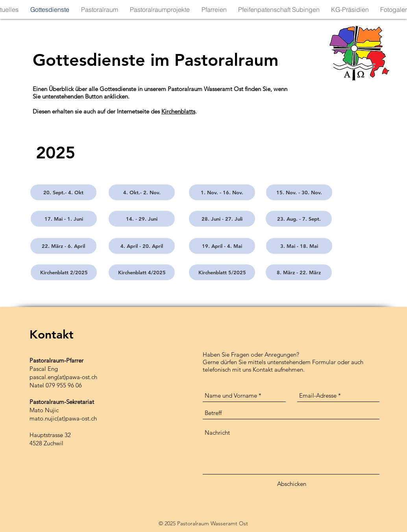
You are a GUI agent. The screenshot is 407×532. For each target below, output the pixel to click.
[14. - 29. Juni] (142, 219)
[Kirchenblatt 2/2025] (64, 272)
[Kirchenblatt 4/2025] (142, 272)
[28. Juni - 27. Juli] (222, 219)
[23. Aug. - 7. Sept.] (299, 219)
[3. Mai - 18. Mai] (299, 246)
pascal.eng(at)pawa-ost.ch (63, 377)
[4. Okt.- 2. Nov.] (142, 192)
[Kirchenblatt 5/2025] (222, 272)
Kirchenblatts (178, 111)
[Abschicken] (292, 484)
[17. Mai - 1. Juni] (64, 219)
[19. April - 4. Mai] (222, 246)
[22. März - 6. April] (63, 246)
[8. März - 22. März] (299, 272)
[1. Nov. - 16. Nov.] (222, 192)
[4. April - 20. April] (142, 246)
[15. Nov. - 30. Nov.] (299, 192)
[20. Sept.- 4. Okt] (63, 192)
